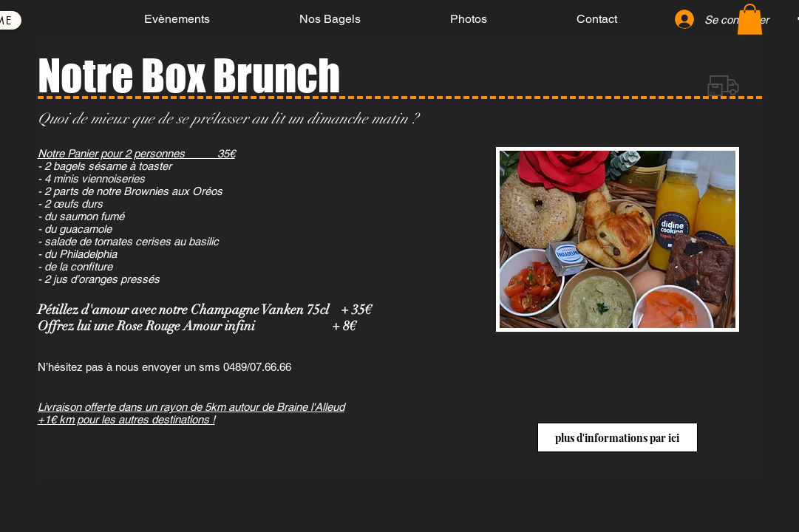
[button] (750, 19)
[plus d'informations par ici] (618, 437)
